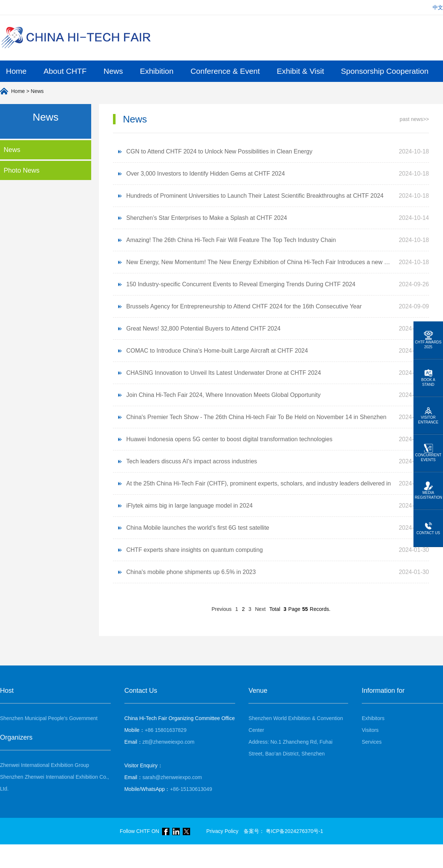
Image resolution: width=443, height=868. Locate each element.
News (114, 71)
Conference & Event (225, 71)
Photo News (22, 170)
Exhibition (157, 71)
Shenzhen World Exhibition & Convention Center (296, 724)
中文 (438, 7)
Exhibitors (373, 718)
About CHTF (65, 71)
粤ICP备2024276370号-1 (295, 831)
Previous (221, 609)
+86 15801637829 (156, 730)
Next (260, 609)
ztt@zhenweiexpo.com (159, 742)
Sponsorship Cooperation (385, 71)
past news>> (414, 119)
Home (16, 71)
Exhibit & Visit (301, 71)
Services (372, 742)
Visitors (370, 730)
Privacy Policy (222, 831)
